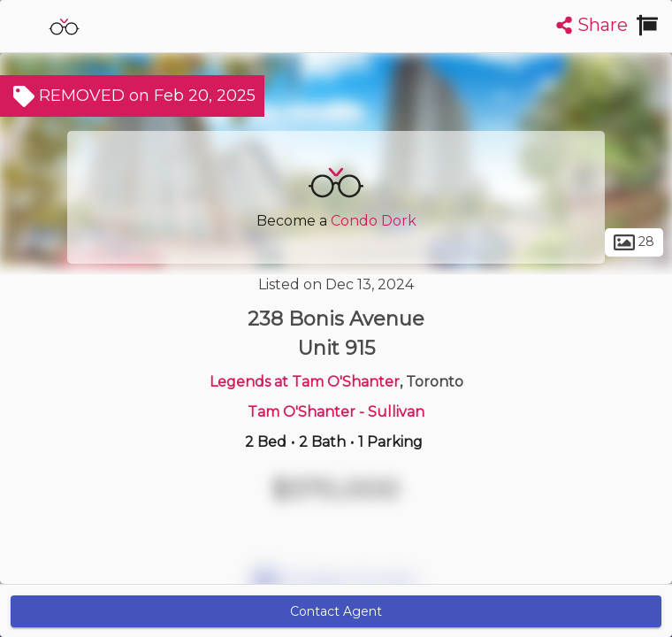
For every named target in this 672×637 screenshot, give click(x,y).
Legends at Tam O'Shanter (305, 382)
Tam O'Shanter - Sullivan (336, 412)
